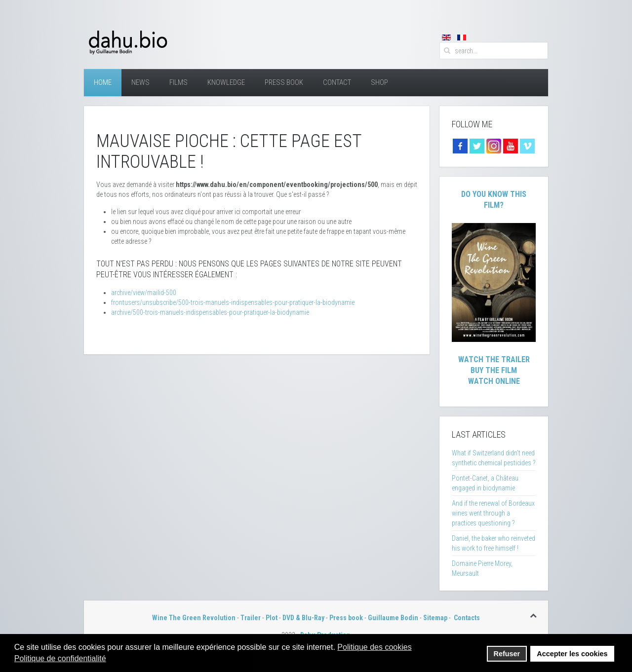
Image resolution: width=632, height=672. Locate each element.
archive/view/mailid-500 (144, 293)
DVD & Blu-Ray (303, 618)
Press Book (284, 82)
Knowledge (226, 82)
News (140, 82)
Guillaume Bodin (393, 618)
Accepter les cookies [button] (572, 654)
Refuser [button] (507, 654)
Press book (346, 618)
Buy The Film (494, 370)
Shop (379, 82)
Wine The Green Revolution (194, 618)
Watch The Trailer (494, 359)
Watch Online (494, 381)
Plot (272, 618)
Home (103, 82)
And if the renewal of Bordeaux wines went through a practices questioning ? (493, 513)
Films (178, 82)
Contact (337, 82)
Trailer (251, 618)
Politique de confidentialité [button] (60, 658)
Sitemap (435, 618)
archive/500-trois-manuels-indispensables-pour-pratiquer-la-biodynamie (210, 312)
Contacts (467, 618)
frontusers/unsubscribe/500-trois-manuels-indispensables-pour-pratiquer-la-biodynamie (233, 302)
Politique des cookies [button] (374, 647)
